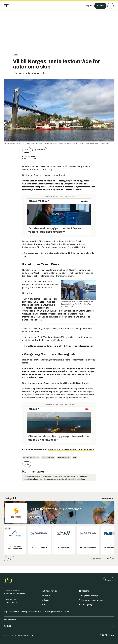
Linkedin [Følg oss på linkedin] (45, 600)
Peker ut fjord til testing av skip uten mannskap (71, 449)
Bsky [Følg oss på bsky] (44, 605)
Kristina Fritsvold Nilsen (15, 594)
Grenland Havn (64, 457)
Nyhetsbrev (84, 591)
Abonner (100, 6)
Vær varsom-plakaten (39, 612)
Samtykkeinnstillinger (89, 595)
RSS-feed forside (49, 591)
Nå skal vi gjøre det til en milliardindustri (73, 346)
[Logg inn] (88, 6)
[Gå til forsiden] (6, 6)
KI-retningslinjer (86, 605)
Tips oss (109, 580)
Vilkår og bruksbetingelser (91, 600)
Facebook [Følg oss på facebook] (46, 595)
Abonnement (59, 620)
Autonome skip (48, 457)
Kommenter (40, 150)
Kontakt (59, 626)
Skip (16, 55)
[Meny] (110, 6)
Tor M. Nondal (10, 603)
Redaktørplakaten (60, 612)
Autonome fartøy (31, 457)
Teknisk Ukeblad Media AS (24, 635)
